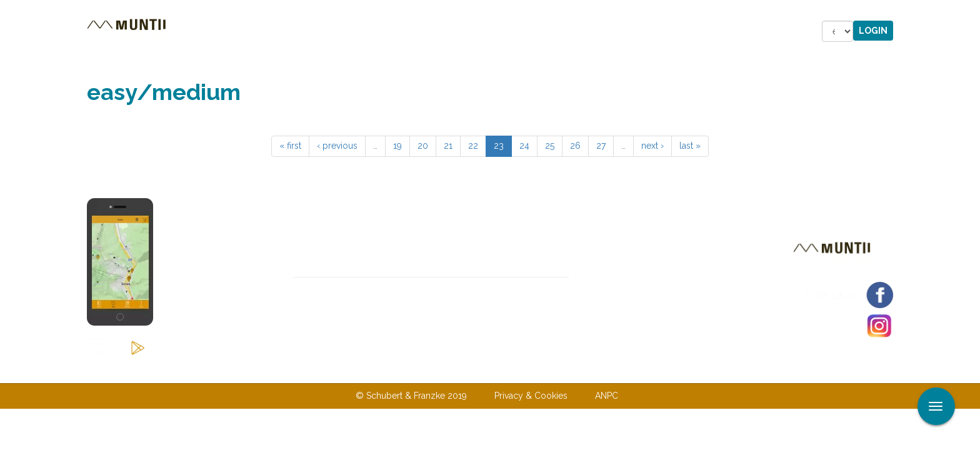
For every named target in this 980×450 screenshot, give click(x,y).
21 (448, 146)
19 (397, 146)
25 (550, 146)
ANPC (607, 396)
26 (575, 146)
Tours (258, 31)
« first (290, 146)
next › (652, 146)
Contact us (465, 370)
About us (398, 370)
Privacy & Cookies (531, 396)
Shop (492, 31)
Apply (971, 11)
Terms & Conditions (554, 370)
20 (423, 146)
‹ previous (337, 146)
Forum (547, 31)
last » (690, 146)
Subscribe (613, 288)
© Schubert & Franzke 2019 (411, 396)
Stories (436, 31)
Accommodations (345, 31)
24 (524, 146)
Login (873, 31)
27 (601, 146)
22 (473, 146)
